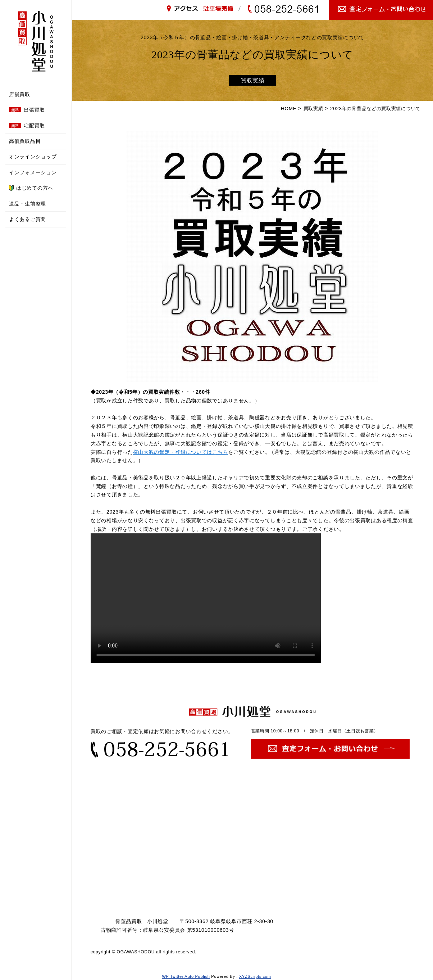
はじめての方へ (31, 188)
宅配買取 (27, 126)
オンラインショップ (33, 157)
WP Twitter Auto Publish (186, 976)
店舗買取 (20, 94)
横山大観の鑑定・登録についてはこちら (181, 452)
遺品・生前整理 (28, 204)
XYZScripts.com (255, 976)
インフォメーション (33, 172)
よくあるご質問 (28, 219)
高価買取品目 (25, 141)
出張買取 (27, 110)
